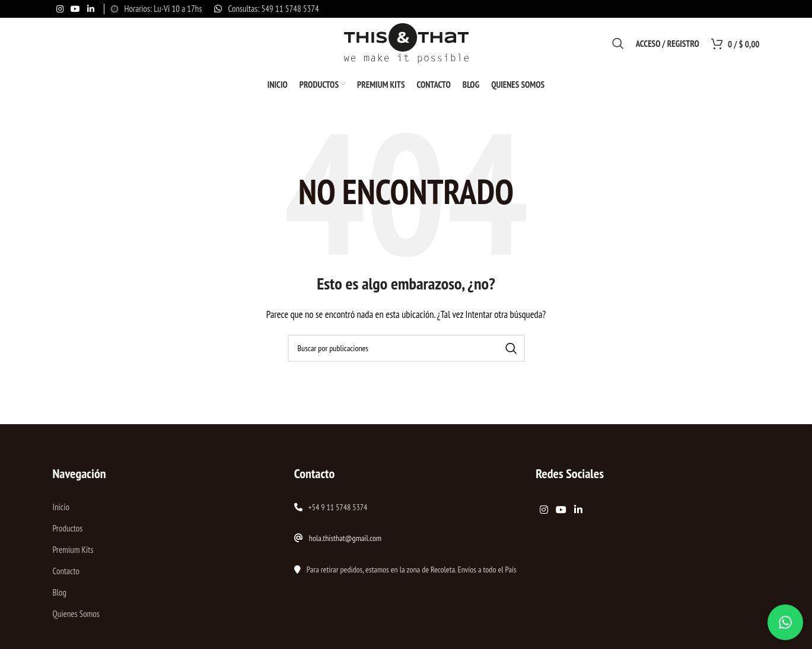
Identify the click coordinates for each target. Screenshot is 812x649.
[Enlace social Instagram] (60, 9)
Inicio (60, 509)
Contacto (66, 573)
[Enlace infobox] (267, 9)
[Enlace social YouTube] (75, 9)
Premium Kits (73, 552)
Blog (59, 595)
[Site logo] (406, 44)
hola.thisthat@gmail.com (345, 540)
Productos (67, 531)
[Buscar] (618, 44)
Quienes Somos (76, 616)
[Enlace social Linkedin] (91, 9)
